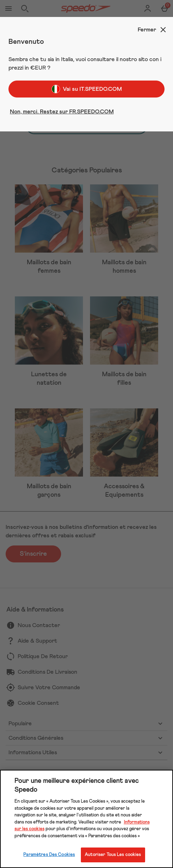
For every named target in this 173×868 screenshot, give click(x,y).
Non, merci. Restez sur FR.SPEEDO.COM (62, 112)
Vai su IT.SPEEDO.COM (87, 89)
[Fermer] (153, 30)
